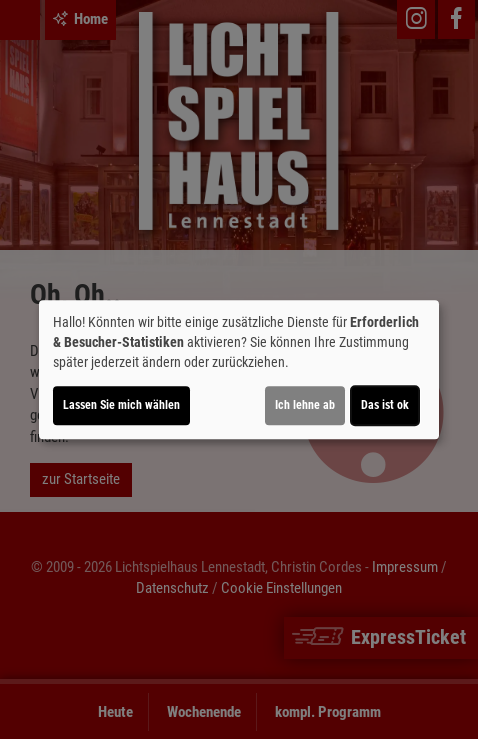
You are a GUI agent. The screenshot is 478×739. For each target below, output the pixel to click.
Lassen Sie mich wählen (121, 405)
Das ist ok (385, 405)
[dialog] (239, 370)
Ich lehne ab (305, 405)
